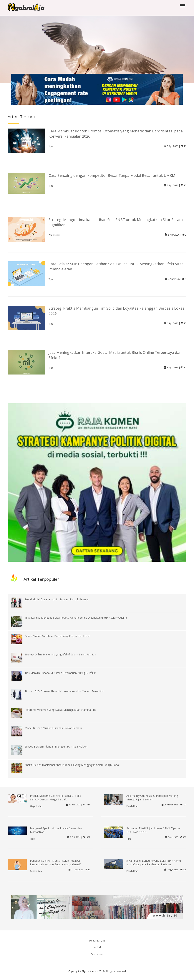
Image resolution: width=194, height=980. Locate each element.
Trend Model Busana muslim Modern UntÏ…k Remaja (57, 599)
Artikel (97, 947)
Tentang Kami (97, 941)
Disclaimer (97, 954)
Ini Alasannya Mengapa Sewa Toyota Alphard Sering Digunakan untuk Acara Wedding (76, 618)
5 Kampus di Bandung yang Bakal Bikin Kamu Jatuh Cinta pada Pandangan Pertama (154, 862)
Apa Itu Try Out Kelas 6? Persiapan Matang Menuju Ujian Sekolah (152, 798)
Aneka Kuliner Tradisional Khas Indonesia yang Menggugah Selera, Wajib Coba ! (72, 765)
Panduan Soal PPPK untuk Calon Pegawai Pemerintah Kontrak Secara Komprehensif (55, 862)
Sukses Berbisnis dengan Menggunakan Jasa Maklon (56, 747)
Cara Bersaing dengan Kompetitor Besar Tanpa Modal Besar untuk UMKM (112, 175)
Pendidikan (54, 235)
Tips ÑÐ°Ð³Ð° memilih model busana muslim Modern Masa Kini (64, 691)
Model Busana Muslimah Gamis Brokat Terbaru (53, 728)
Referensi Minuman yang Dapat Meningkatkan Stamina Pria (60, 710)
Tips (51, 146)
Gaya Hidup (36, 806)
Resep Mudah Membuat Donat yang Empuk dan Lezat (57, 636)
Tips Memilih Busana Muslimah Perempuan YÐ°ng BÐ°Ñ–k (60, 673)
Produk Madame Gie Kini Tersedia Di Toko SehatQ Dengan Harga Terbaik (56, 798)
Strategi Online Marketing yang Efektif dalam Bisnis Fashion (60, 654)
